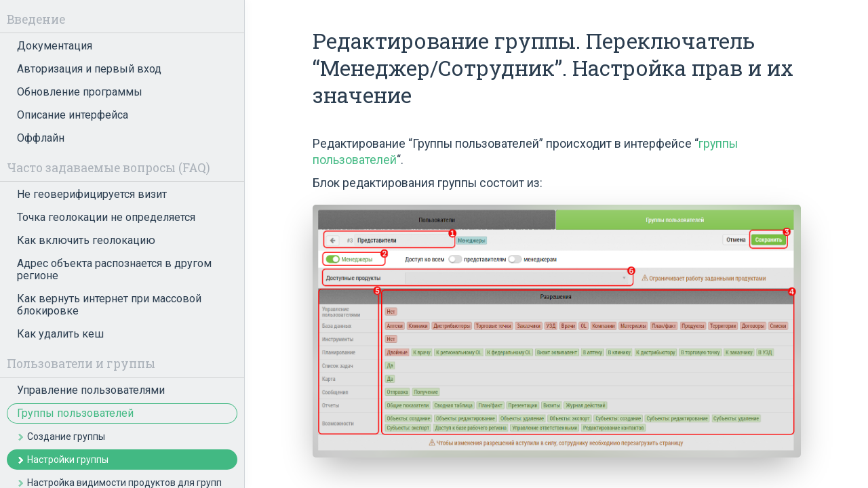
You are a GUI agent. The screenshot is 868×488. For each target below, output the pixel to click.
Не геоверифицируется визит (92, 194)
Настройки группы (68, 460)
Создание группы (66, 436)
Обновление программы (80, 92)
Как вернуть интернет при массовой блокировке (109, 305)
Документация (55, 46)
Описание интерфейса (73, 115)
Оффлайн (41, 138)
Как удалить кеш (60, 334)
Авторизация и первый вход (89, 69)
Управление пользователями (91, 390)
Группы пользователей (75, 413)
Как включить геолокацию (86, 240)
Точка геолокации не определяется (106, 217)
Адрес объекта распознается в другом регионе (114, 269)
